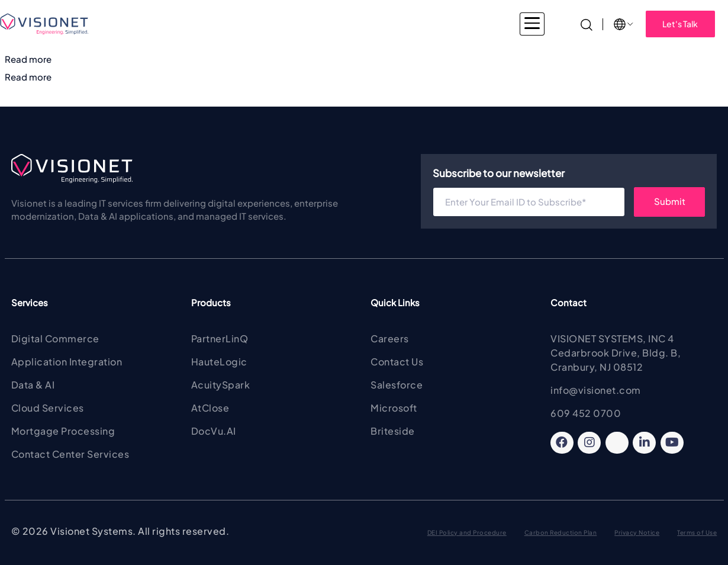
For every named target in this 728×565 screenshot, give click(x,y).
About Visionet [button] (444, 24)
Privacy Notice (637, 532)
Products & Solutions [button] (344, 24)
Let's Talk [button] (680, 24)
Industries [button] (189, 24)
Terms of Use (697, 532)
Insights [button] (518, 24)
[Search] (587, 23)
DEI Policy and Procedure (467, 532)
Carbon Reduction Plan (561, 532)
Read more (28, 59)
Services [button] (256, 24)
